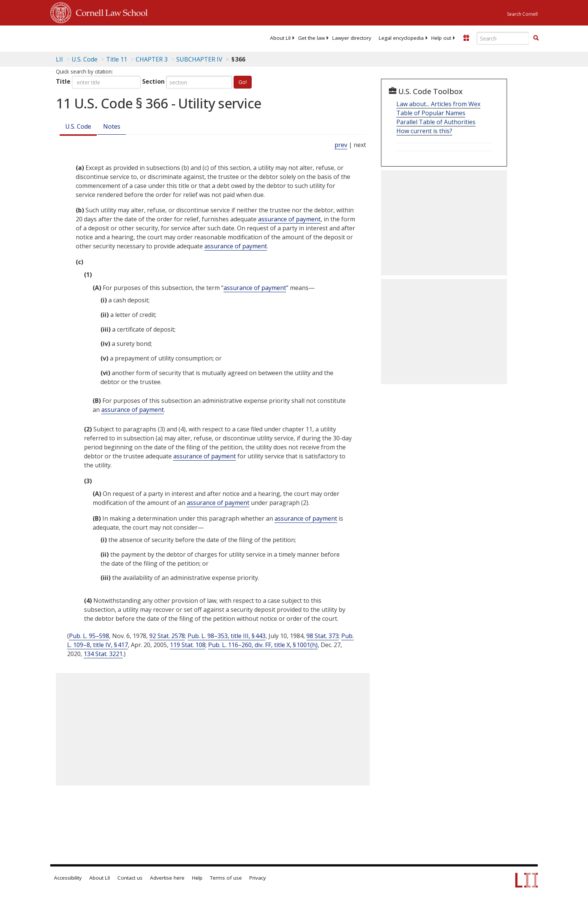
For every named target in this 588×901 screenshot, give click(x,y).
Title (63, 81)
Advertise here (167, 878)
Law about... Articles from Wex (438, 104)
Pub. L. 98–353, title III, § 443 (226, 636)
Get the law (311, 38)
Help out (441, 38)
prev (341, 145)
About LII (280, 38)
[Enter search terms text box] (503, 38)
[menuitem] (280, 38)
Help (197, 878)
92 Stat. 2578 (167, 636)
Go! (243, 82)
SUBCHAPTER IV (199, 59)
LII (59, 59)
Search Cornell (522, 14)
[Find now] (536, 38)
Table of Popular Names (431, 113)
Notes (112, 126)
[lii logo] (135, 38)
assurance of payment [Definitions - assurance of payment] (289, 219)
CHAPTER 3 (152, 59)
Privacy (258, 878)
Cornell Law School (109, 12)
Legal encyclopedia (401, 38)
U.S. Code (78, 126)
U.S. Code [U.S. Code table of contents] (85, 59)
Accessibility (68, 878)
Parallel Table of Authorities (436, 122)
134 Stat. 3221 (103, 654)
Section (153, 81)
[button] (536, 38)
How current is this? (424, 131)
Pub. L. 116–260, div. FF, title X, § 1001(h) (263, 645)
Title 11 (117, 59)
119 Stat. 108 (188, 645)
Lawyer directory (352, 38)
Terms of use (226, 878)
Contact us (130, 878)
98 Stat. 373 (322, 636)
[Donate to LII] (466, 38)
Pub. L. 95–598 (89, 636)
